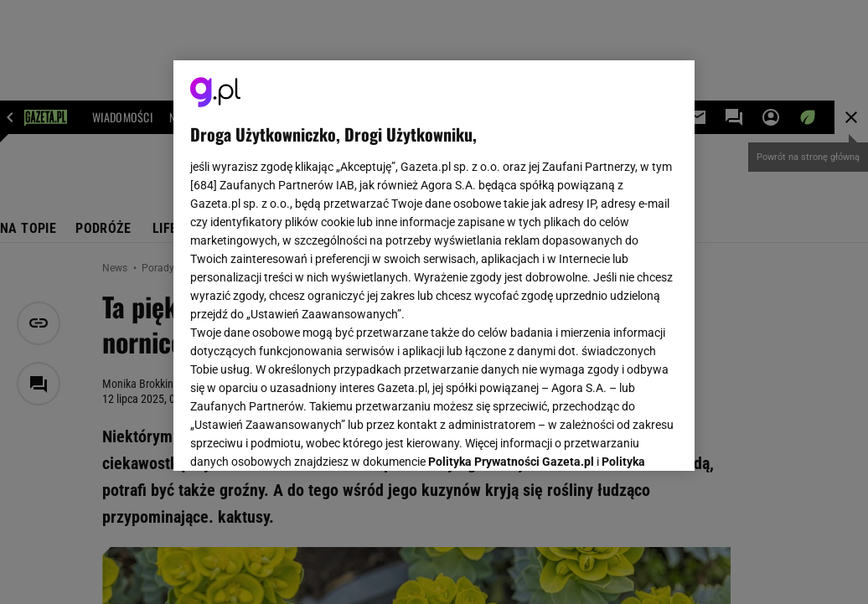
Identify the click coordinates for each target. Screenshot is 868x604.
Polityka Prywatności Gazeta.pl (511, 249)
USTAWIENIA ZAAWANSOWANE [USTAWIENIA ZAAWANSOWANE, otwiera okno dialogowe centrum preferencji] (300, 437)
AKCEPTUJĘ (621, 438)
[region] (434, 266)
